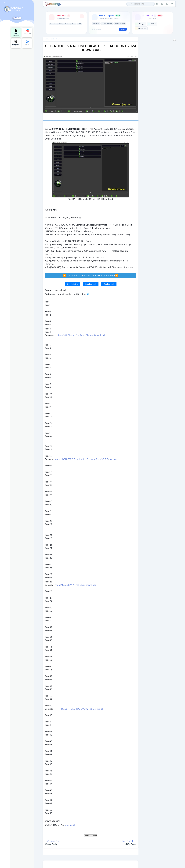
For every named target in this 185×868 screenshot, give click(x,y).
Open (123, 29)
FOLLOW (18, 18)
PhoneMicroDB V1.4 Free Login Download (76, 585)
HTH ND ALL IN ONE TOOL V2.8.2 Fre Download (79, 709)
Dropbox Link (91, 284)
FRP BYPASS (16, 33)
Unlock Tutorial (120, 23)
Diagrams (16, 43)
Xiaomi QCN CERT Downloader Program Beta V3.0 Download (86, 459)
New (27, 43)
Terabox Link (109, 284)
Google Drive (72, 284)
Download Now (91, 836)
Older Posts (131, 844)
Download (70, 825)
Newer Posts (51, 844)
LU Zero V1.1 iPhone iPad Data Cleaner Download (80, 336)
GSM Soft (27, 32)
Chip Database (107, 23)
